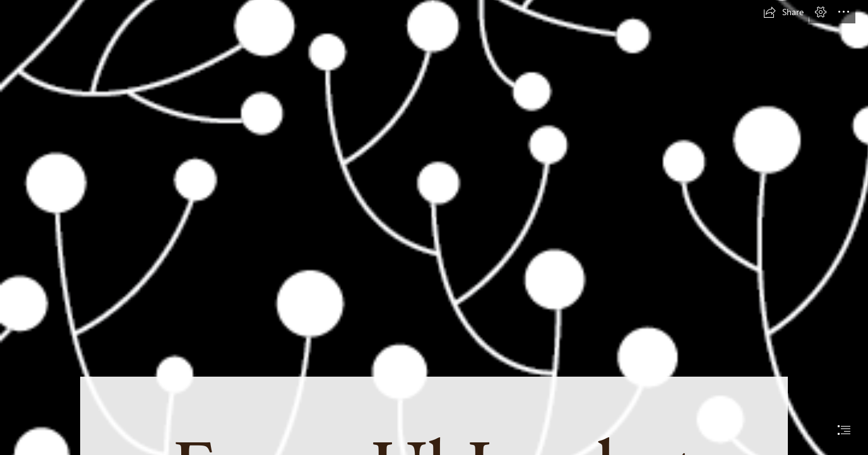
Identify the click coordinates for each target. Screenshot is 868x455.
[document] (434, 227)
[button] (783, 12)
